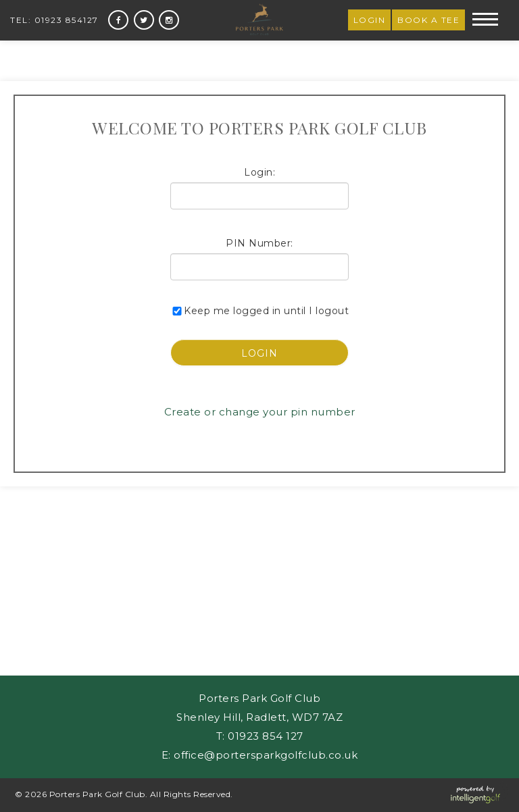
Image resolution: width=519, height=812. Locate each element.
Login (370, 20)
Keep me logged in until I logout (259, 311)
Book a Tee (428, 20)
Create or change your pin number (260, 412)
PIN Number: (259, 243)
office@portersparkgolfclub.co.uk (266, 755)
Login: (259, 172)
